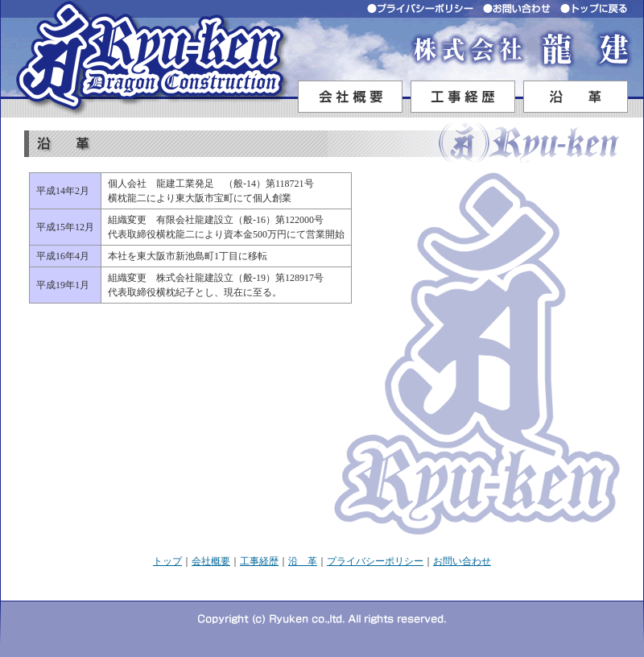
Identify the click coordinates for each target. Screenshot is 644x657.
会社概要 (211, 561)
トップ (167, 561)
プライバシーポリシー (375, 561)
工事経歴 (259, 561)
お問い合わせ (462, 561)
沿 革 (303, 561)
